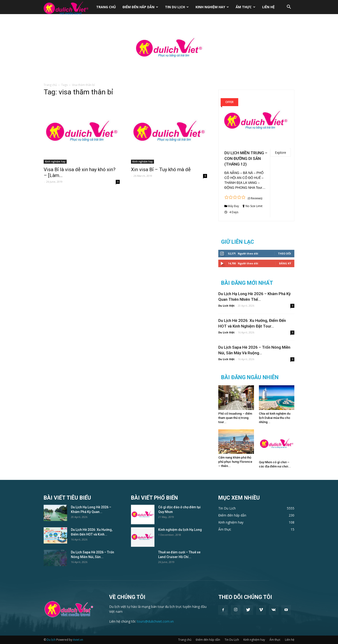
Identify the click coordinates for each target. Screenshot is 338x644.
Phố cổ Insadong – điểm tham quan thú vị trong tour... (235, 418)
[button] (289, 7)
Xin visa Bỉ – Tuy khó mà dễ (161, 170)
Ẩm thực (246, 7)
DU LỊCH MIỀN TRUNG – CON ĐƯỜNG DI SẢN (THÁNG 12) (246, 158)
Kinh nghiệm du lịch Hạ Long (180, 530)
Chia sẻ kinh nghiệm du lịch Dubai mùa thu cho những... (275, 418)
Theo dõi (284, 253)
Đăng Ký (285, 263)
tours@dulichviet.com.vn (155, 621)
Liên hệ (268, 7)
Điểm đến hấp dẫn (140, 7)
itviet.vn (78, 640)
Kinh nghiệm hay (212, 7)
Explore (280, 152)
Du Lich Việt (226, 306)
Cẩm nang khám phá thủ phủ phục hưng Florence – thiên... (235, 462)
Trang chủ (106, 7)
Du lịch (51, 640)
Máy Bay (233, 206)
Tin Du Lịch (177, 7)
